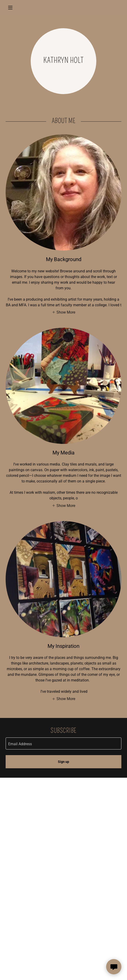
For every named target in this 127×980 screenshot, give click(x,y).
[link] (63, 8)
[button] (14, 8)
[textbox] (63, 743)
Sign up (63, 762)
